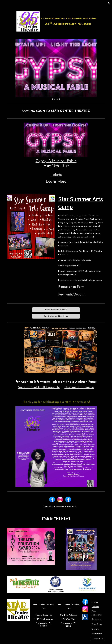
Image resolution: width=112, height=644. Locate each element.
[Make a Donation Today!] (56, 310)
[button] (109, 3)
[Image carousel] (56, 69)
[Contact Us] (98, 639)
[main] (56, 111)
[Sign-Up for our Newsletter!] (56, 316)
